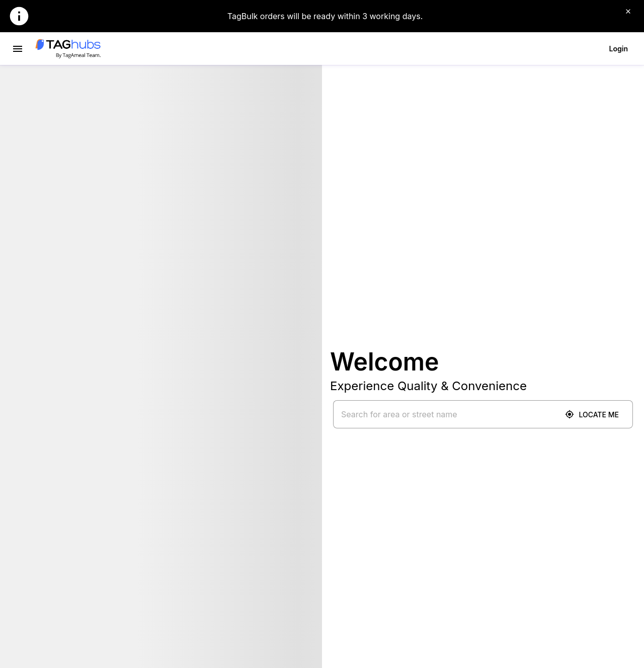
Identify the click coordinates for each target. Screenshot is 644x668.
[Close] (628, 11)
